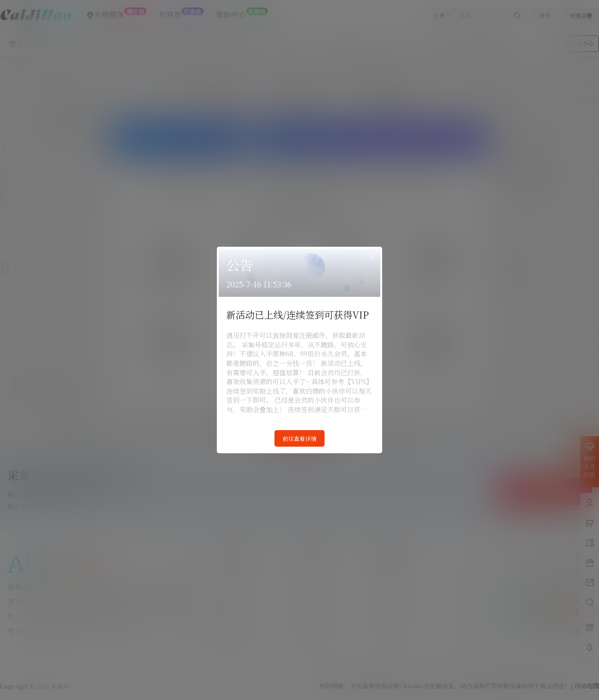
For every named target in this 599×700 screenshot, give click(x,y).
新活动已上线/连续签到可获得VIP (298, 315)
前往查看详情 (299, 438)
